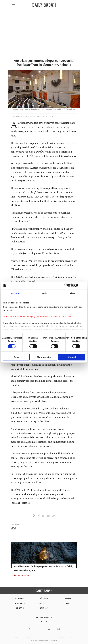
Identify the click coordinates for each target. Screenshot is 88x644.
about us (43, 637)
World (68, 598)
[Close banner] (84, 285)
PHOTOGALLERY (24, 575)
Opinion (44, 608)
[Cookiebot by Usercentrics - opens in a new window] (66, 285)
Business (20, 603)
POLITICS (20, 598)
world (13, 528)
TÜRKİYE (44, 598)
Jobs (16, 637)
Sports (20, 608)
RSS (72, 637)
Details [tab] (44, 293)
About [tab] (73, 293)
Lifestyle (44, 603)
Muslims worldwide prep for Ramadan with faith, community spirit (44, 568)
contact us (59, 637)
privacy (29, 637)
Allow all (72, 357)
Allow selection (44, 357)
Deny (16, 357)
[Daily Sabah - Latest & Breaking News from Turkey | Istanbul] (44, 5)
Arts (68, 603)
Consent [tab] (15, 293)
